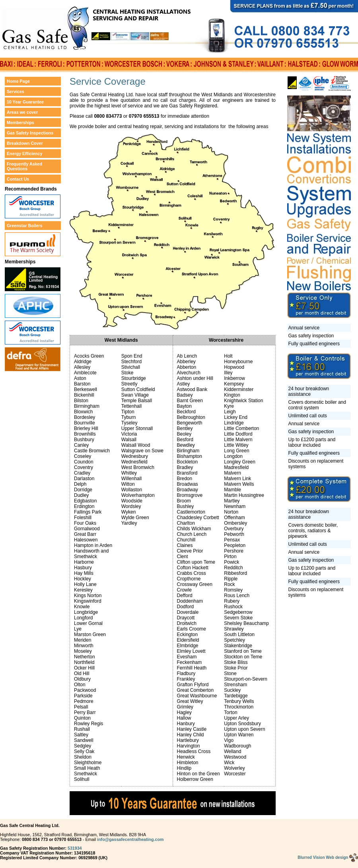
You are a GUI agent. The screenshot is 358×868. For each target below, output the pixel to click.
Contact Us (18, 179)
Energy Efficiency (24, 154)
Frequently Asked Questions (24, 166)
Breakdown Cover (25, 143)
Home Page (18, 81)
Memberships (20, 123)
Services (16, 91)
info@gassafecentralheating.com (130, 839)
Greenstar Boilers (24, 226)
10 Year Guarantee (25, 102)
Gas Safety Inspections (30, 133)
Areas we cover (22, 112)
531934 (75, 848)
